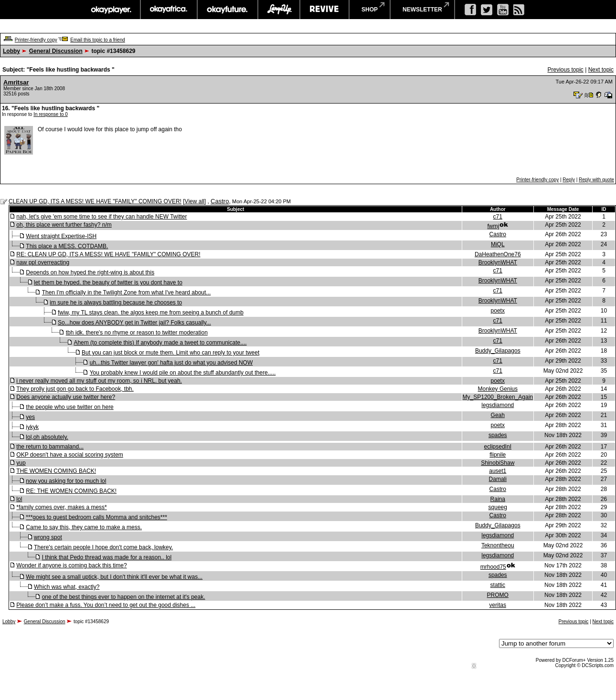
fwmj (493, 226)
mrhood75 (493, 567)
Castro (220, 201)
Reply (569, 180)
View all (195, 201)
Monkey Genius (498, 389)
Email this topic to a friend (98, 40)
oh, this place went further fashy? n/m (64, 225)
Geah (498, 415)
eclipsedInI (498, 447)
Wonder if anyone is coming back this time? (71, 565)
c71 (498, 217)
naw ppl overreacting (43, 262)
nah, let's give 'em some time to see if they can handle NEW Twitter (101, 217)
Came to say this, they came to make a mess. (84, 527)
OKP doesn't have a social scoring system (70, 455)
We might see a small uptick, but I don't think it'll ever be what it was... (114, 577)
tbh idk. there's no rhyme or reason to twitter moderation (137, 333)
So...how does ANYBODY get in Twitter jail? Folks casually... (134, 323)
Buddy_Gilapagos (498, 351)
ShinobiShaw (498, 463)
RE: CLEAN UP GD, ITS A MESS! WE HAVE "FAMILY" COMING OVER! (108, 254)
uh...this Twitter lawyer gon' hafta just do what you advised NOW (171, 363)
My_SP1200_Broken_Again (498, 397)
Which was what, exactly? (67, 587)
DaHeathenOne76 (498, 254)
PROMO (498, 595)
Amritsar (16, 82)
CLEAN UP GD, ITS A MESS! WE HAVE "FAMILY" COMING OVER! (95, 201)
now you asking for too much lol (66, 481)
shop (370, 10)
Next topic (601, 70)
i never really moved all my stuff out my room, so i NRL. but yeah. (99, 381)
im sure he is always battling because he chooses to (116, 303)
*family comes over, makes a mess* (61, 507)
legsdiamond (498, 405)
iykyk (32, 427)
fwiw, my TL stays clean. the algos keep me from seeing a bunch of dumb (151, 313)
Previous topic (565, 70)
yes (30, 417)
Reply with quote (596, 180)
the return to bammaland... (50, 447)
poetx (498, 311)
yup (21, 463)
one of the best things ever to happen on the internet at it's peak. (124, 597)
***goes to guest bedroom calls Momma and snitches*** (96, 517)
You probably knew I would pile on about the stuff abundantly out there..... (183, 373)
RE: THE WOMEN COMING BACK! (71, 491)
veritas (498, 605)
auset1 (498, 471)
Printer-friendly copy (36, 40)
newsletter (422, 10)
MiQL (498, 244)
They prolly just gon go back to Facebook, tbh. (75, 389)
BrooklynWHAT (498, 262)
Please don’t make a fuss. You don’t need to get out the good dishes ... (106, 605)
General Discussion (56, 51)
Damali (498, 479)
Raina (498, 499)
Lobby (11, 51)
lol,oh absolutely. (47, 437)
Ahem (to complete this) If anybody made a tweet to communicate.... (160, 343)
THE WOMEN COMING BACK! (56, 471)
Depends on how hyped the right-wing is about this (90, 272)
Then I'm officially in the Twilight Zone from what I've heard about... (127, 293)
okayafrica (169, 10)
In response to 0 (51, 114)
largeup (279, 10)
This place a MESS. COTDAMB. (67, 246)
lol (19, 499)
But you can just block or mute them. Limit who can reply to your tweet (170, 353)
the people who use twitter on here (69, 407)
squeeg (498, 507)
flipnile (498, 455)
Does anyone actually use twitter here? (66, 397)
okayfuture (228, 10)
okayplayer (111, 10)
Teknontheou (498, 545)
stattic (498, 585)
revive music (324, 10)
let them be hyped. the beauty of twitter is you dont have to (108, 282)
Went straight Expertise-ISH (61, 236)
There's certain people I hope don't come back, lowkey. (103, 547)
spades (498, 435)
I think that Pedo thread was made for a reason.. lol (107, 557)
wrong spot (48, 537)
